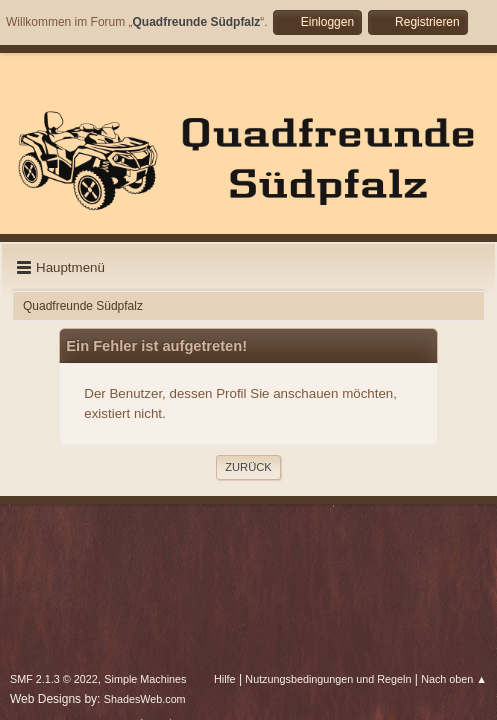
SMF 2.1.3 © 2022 (54, 679)
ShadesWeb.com (145, 699)
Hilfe (225, 679)
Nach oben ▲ (454, 679)
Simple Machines (145, 679)
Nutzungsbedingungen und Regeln (328, 679)
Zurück (248, 467)
